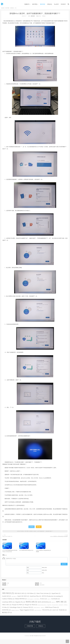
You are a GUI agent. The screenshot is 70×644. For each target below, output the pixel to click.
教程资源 (43, 5)
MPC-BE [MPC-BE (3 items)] (61, 603)
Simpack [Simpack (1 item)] (43, 609)
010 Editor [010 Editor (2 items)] (31, 594)
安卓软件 (63, 5)
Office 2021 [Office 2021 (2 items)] (7, 606)
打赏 (39, 528)
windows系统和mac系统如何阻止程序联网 (59, 537)
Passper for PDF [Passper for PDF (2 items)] (18, 606)
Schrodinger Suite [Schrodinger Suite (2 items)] (16, 608)
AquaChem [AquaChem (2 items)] (56, 594)
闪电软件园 (30, 627)
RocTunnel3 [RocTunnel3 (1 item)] (61, 606)
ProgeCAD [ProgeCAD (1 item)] (49, 606)
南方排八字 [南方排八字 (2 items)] (7, 613)
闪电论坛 (50, 5)
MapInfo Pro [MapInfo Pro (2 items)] (20, 603)
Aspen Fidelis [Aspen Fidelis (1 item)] (14, 597)
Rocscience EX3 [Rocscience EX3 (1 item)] (55, 606)
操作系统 (35, 5)
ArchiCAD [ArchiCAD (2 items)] (6, 597)
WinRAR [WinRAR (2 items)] (63, 611)
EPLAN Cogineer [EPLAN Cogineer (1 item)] (31, 600)
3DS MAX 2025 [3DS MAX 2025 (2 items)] (20, 594)
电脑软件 (27, 5)
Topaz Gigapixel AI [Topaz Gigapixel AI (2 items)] (27, 611)
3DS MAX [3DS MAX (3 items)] (8, 594)
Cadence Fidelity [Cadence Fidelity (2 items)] (8, 600)
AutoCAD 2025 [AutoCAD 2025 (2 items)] (23, 597)
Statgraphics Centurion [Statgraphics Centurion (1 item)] (15, 611)
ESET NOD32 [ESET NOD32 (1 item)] (37, 600)
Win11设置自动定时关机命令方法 (26, 551)
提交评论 (64, 565)
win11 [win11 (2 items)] (55, 611)
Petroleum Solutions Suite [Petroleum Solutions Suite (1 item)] (42, 606)
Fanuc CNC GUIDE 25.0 (7, 537)
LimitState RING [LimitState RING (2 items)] (8, 603)
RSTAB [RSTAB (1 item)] (66, 606)
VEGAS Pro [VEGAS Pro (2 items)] (47, 611)
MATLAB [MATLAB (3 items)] (31, 603)
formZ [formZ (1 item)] (49, 600)
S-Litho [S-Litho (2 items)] (5, 608)
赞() (32, 528)
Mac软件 (56, 5)
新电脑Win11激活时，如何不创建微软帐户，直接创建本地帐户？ (35, 14)
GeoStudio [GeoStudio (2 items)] (55, 600)
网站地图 (36, 637)
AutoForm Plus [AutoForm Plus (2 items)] (35, 597)
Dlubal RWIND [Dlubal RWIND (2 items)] (21, 600)
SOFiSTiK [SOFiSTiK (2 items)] (6, 611)
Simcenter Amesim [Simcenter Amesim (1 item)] (37, 609)
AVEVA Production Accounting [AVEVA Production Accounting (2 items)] (52, 597)
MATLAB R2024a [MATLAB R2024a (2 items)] (44, 603)
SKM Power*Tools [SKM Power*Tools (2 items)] (52, 608)
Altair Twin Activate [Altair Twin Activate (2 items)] (43, 594)
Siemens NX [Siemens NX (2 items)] (28, 608)
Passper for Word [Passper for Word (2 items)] (31, 606)
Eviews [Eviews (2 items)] (44, 600)
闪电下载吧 (2, 5)
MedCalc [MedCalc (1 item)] (53, 603)
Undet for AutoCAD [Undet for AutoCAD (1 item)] (38, 611)
